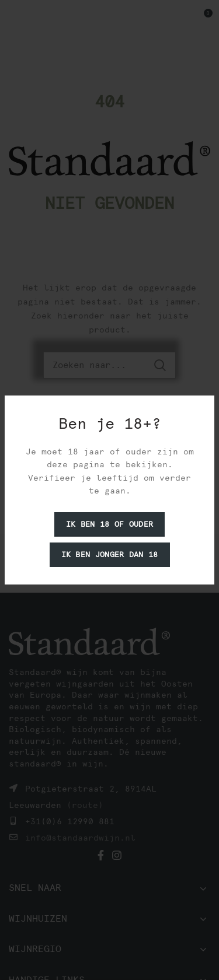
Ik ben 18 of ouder (109, 524)
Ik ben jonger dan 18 (110, 554)
